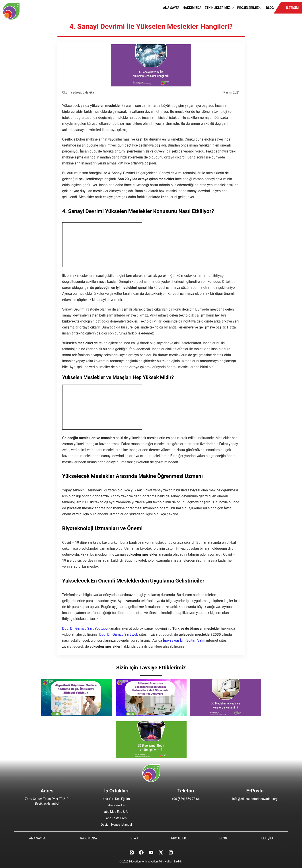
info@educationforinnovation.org (255, 799)
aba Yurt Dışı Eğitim (116, 799)
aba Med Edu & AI (116, 812)
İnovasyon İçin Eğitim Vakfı (184, 640)
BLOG (270, 8)
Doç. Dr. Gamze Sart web (119, 634)
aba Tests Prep (116, 818)
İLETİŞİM (292, 8)
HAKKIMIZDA (192, 8)
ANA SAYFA (171, 8)
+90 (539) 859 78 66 (186, 799)
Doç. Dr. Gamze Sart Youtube (85, 629)
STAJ (134, 838)
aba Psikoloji (116, 805)
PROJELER (178, 838)
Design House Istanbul (116, 825)
